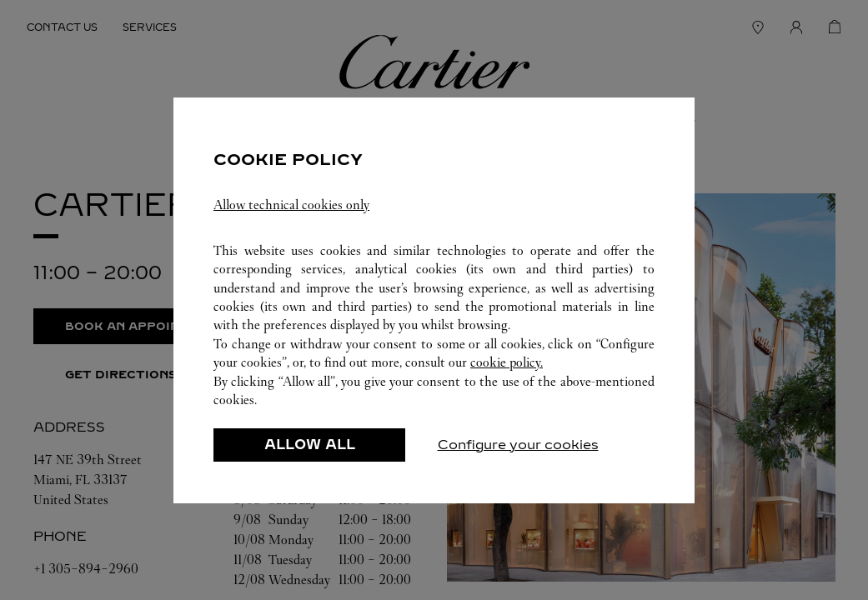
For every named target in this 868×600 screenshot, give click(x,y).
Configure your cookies (518, 445)
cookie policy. (507, 362)
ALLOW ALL (310, 445)
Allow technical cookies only (291, 205)
